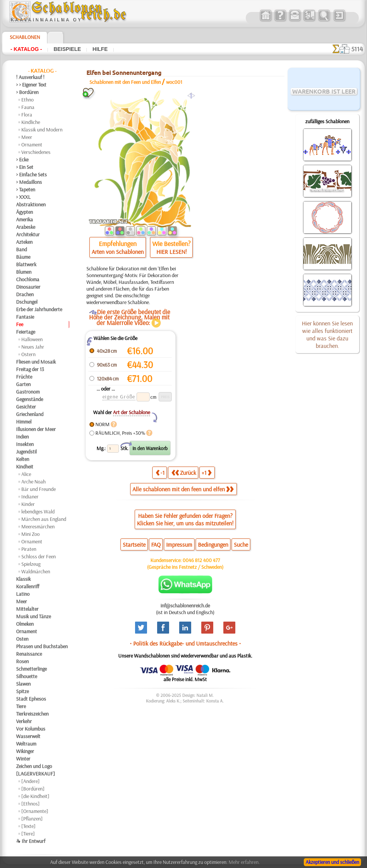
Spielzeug (31, 564)
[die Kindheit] (35, 796)
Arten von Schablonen (118, 252)
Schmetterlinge (31, 669)
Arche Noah (33, 482)
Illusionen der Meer (36, 429)
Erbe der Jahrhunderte (39, 309)
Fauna (28, 107)
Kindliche (31, 122)
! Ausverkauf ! (30, 77)
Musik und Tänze (33, 616)
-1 (160, 472)
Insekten (25, 444)
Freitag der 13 (30, 369)
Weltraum (26, 744)
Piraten (29, 549)
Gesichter (26, 407)
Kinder (28, 504)
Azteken (24, 242)
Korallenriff (28, 586)
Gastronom (28, 392)
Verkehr (24, 721)
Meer (27, 137)
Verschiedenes (36, 152)
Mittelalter (27, 609)
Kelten (23, 459)
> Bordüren (27, 92)
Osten (22, 639)
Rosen (22, 661)
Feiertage (26, 332)
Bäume (23, 257)
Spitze (22, 691)
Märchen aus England (44, 519)
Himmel (24, 422)
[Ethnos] (30, 804)
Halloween (32, 339)
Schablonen (25, 37)
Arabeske (26, 227)
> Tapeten (26, 189)
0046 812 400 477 (201, 560)
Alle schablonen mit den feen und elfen (183, 489)
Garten (23, 384)
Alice (26, 474)
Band (22, 249)
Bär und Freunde (39, 489)
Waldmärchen (36, 571)
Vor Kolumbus (31, 729)
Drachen (25, 294)
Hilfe (100, 49)
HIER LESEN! (172, 252)
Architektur (28, 234)
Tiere (21, 706)
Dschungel (27, 302)
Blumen (24, 272)
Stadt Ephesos (31, 699)
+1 (207, 472)
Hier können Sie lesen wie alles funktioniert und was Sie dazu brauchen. (327, 334)
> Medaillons (29, 182)
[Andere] (30, 781)
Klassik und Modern (42, 130)
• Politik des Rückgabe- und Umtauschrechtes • (185, 643)
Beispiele (67, 49)
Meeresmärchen (38, 526)
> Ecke (22, 160)
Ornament (32, 145)
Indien (22, 437)
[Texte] (28, 826)
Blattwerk (26, 264)
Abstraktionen (31, 204)
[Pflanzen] (32, 819)
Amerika (25, 219)
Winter (23, 759)
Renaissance (29, 654)
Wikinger (25, 751)
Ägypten (25, 212)
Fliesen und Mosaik (36, 362)
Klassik (23, 579)
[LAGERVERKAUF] (36, 774)
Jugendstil (26, 452)
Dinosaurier (28, 287)
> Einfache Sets (31, 174)
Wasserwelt (28, 736)
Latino (23, 594)
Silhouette (27, 676)
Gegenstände (30, 399)
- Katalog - (26, 49)
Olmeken (25, 624)
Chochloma (28, 279)
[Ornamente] (35, 811)
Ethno (27, 100)
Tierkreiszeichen (32, 714)
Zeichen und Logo (34, 766)
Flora (27, 115)
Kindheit (25, 467)
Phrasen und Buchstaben (42, 646)
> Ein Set (25, 167)
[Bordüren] (33, 789)
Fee (20, 324)
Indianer (30, 497)
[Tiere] (28, 834)
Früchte (24, 377)
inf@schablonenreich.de (185, 606)
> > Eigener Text (31, 85)
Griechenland (30, 414)
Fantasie (25, 317)
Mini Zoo (30, 534)
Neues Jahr (33, 347)
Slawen (23, 684)
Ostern (28, 354)
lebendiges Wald (38, 512)
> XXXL (23, 197)
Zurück (184, 472)
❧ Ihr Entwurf (31, 841)
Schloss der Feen (39, 556)
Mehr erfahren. (244, 862)
